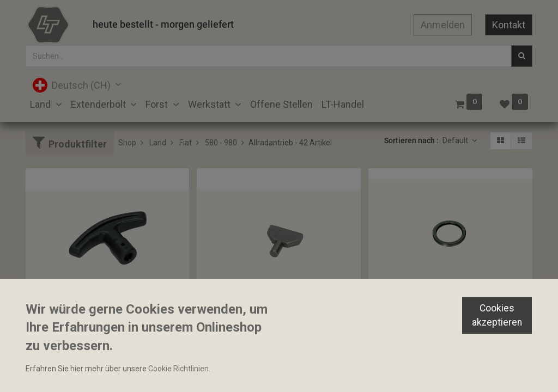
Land (158, 143)
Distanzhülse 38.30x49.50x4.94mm (434, 309)
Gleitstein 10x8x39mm (240, 328)
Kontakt (509, 25)
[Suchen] (522, 56)
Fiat (186, 143)
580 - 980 (221, 143)
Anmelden (443, 25)
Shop (127, 143)
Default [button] (456, 140)
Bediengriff (50, 328)
